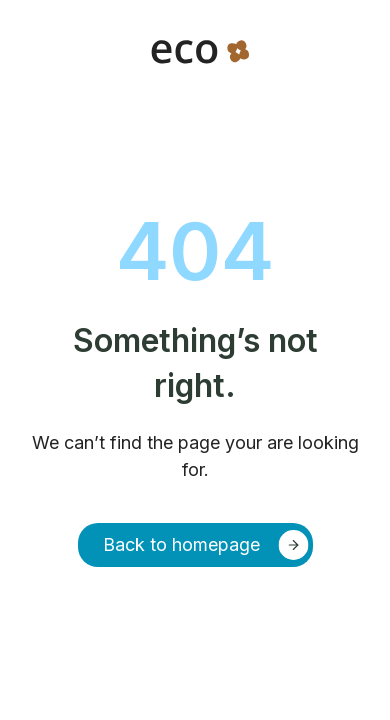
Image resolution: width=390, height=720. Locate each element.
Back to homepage (181, 544)
